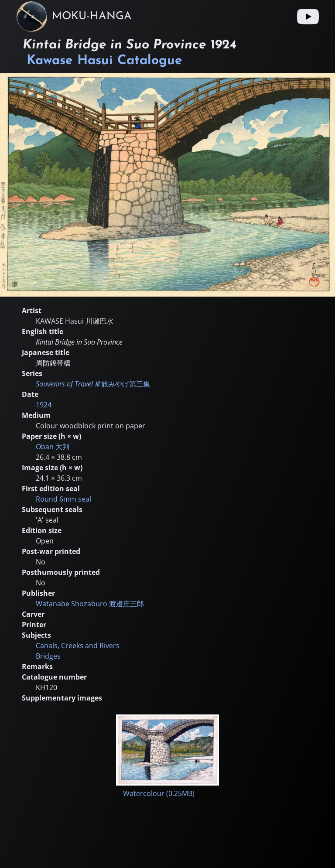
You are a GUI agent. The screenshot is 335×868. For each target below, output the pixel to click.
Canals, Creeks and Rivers (78, 646)
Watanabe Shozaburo (90, 604)
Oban (53, 447)
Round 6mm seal (63, 499)
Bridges (48, 656)
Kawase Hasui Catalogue (104, 61)
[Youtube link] (308, 17)
